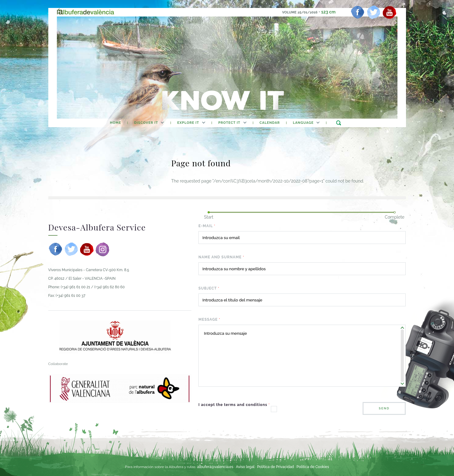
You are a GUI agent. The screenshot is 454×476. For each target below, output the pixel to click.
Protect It (229, 123)
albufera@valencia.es (215, 467)
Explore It (188, 123)
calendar (270, 123)
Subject (209, 288)
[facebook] (358, 12)
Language (303, 123)
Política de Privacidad (275, 467)
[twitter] (374, 12)
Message (209, 319)
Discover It (146, 123)
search (339, 123)
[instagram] (102, 249)
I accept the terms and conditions (234, 405)
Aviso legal (245, 467)
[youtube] (389, 12)
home (115, 123)
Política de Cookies (313, 467)
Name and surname (221, 257)
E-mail (207, 226)
